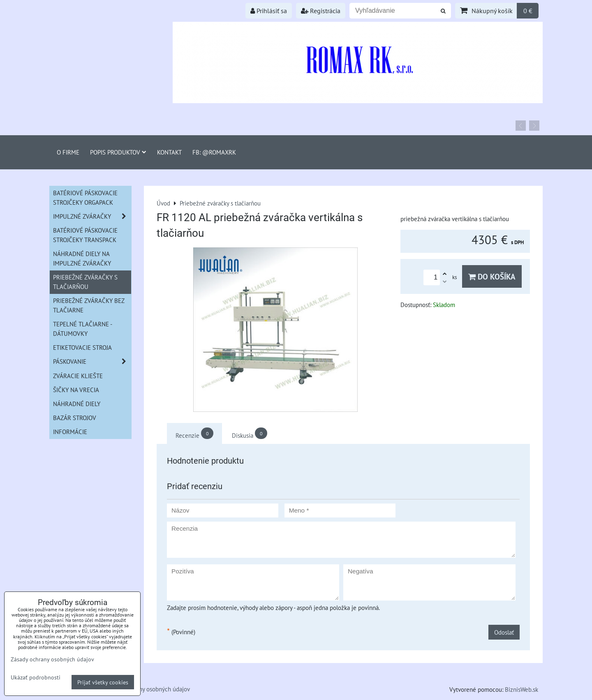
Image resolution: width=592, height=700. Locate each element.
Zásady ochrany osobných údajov (148, 689)
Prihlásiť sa (269, 11)
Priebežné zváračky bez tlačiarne (89, 305)
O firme (68, 152)
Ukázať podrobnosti (36, 677)
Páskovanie (92, 362)
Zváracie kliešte (78, 376)
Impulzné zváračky (92, 216)
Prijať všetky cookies (103, 682)
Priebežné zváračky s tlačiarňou (85, 282)
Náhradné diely (77, 404)
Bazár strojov (75, 418)
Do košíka (492, 276)
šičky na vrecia (76, 390)
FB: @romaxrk (214, 152)
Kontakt (169, 152)
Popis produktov (118, 152)
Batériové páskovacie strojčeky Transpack (85, 235)
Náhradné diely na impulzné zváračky (82, 258)
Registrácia (321, 11)
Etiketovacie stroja (82, 347)
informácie (70, 432)
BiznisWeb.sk (521, 689)
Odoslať (504, 632)
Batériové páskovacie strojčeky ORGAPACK (85, 198)
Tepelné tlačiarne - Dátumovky (83, 329)
